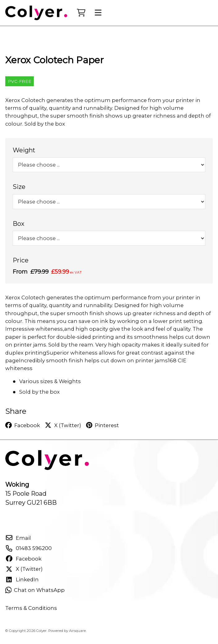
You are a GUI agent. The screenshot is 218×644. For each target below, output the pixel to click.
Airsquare (77, 636)
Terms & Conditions (31, 613)
